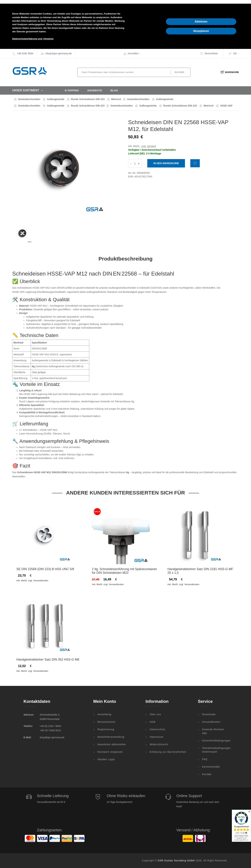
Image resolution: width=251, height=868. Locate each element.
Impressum (157, 737)
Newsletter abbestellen (112, 744)
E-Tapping (72, 90)
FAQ (205, 759)
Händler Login (106, 759)
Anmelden (136, 53)
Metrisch (116, 99)
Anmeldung (104, 714)
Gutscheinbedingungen (215, 741)
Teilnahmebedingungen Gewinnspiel (215, 750)
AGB (153, 722)
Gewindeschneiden (29, 99)
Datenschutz (157, 729)
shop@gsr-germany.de (58, 53)
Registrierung (106, 729)
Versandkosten (211, 722)
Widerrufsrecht (159, 744)
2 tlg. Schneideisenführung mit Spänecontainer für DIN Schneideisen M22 (124, 571)
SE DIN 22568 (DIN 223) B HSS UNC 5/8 (45, 569)
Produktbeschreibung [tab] (125, 259)
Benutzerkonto (106, 722)
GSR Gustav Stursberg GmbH (176, 860)
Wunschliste (209, 53)
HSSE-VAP (226, 106)
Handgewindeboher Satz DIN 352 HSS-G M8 (48, 660)
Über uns (155, 714)
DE (235, 53)
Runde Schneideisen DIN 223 (88, 99)
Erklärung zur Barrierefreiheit (168, 752)
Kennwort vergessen (110, 752)
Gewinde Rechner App (213, 731)
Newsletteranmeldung (111, 737)
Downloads (209, 714)
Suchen (179, 72)
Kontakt (207, 774)
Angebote (95, 90)
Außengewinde (56, 99)
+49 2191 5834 (25, 53)
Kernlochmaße (211, 767)
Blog (114, 90)
